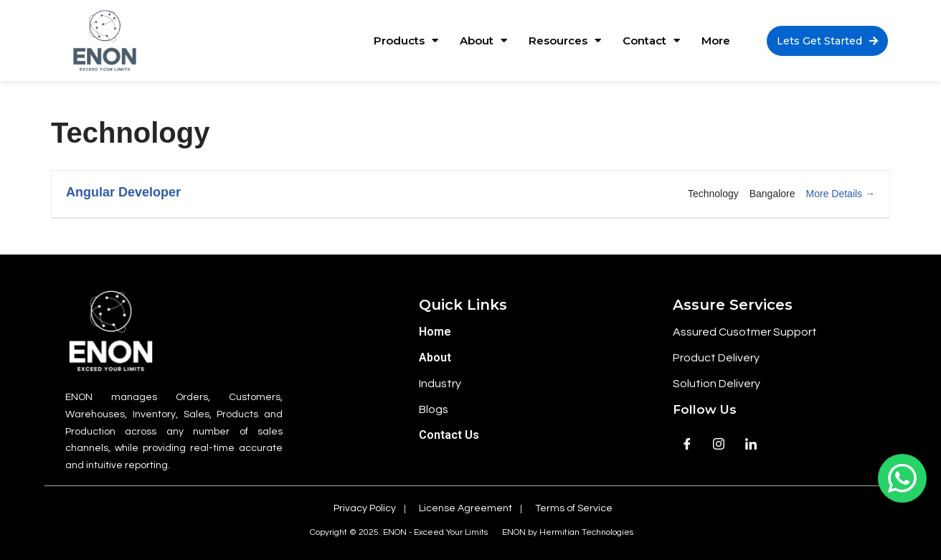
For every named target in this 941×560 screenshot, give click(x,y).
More (716, 41)
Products (406, 41)
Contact (651, 41)
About (483, 41)
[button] (827, 41)
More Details (841, 194)
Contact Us (449, 435)
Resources (565, 41)
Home (435, 332)
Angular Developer (123, 192)
